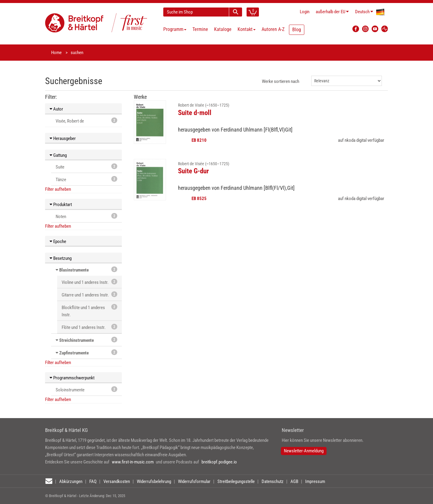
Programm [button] (175, 29)
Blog (297, 30)
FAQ (93, 481)
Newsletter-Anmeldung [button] (304, 451)
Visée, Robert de (86, 121)
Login (305, 12)
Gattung (58, 155)
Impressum (315, 481)
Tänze (86, 179)
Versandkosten (117, 481)
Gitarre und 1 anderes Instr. (89, 295)
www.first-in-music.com (133, 462)
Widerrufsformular (194, 481)
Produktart (61, 205)
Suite (86, 167)
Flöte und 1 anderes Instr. (89, 327)
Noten (86, 216)
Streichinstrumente (77, 340)
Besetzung (61, 258)
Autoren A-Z (273, 29)
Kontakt (247, 29)
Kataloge (223, 29)
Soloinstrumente (86, 389)
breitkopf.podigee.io (219, 462)
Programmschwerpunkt (72, 378)
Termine (200, 29)
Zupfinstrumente (74, 353)
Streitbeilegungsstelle (236, 481)
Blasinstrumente (74, 270)
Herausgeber (63, 138)
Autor (56, 109)
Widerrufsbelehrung (154, 481)
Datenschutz (273, 481)
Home (56, 53)
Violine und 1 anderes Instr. (89, 282)
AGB (294, 481)
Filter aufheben (58, 189)
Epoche (58, 241)
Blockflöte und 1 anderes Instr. (89, 311)
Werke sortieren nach (281, 81)
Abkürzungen (71, 481)
